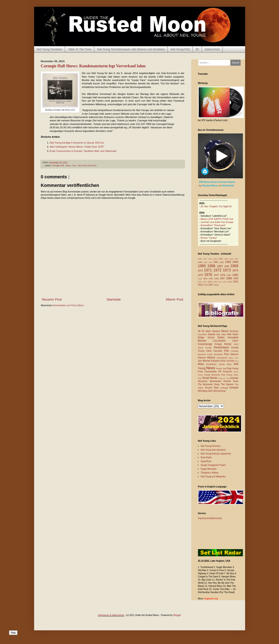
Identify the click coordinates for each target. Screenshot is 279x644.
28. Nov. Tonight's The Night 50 (216, 206)
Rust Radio (206, 457)
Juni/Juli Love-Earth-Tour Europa (217, 222)
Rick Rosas (227, 375)
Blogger (177, 615)
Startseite (114, 299)
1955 (227, 259)
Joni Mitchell (205, 361)
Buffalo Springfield (228, 337)
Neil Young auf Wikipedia (213, 477)
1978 (223, 275)
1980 (229, 275)
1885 (201, 259)
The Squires (228, 384)
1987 (223, 278)
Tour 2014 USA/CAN (87, 166)
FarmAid (219, 351)
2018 (216, 285)
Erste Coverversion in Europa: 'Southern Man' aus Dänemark (83, 151)
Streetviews (216, 381)
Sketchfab (228, 186)
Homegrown (223, 358)
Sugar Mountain (209, 469)
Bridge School (208, 337)
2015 (201, 285)
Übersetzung (219, 391)
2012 (225, 282)
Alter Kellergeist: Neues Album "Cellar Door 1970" (77, 147)
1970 (201, 271)
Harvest (202, 358)
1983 (201, 279)
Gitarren (234, 354)
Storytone (204, 381)
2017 (211, 285)
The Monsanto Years (209, 384)
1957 (236, 259)
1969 (234, 266)
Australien (203, 334)
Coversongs (206, 344)
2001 (210, 282)
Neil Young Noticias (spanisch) (216, 454)
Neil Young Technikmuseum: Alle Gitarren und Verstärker (131, 49)
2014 (236, 282)
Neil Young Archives (211, 446)
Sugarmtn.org (211, 599)
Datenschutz (212, 49)
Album (225, 331)
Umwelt (234, 388)
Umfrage (225, 388)
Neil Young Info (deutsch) (213, 450)
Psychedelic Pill (214, 372)
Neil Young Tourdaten (50, 49)
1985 (211, 279)
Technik (228, 381)
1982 (235, 275)
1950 (216, 259)
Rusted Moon (210, 186)
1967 (220, 266)
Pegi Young (233, 368)
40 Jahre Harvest (211, 331)
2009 (215, 282)
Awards (212, 334)
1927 (205, 259)
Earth (210, 351)
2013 (231, 282)
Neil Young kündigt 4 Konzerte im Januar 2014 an (77, 143)
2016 (206, 285)
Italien (232, 358)
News (68, 166)
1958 (201, 262)
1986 (217, 279)
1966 (212, 266)
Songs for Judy (224, 378)
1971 (209, 270)
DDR (236, 344)
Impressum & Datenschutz (111, 615)
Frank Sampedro (216, 354)
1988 (230, 278)
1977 (217, 275)
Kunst (223, 361)
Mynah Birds (226, 364)
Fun (227, 354)
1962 (222, 262)
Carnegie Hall (58, 166)
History (212, 358)
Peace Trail (222, 369)
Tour (75, 166)
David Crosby (206, 348)
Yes (13, 633)
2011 (220, 282)
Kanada (215, 361)
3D (197, 49)
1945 (211, 259)
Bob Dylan (233, 334)
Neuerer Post (52, 299)
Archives (234, 331)
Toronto (209, 388)
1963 (229, 262)
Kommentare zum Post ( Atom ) (68, 305)
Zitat (210, 391)
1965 (203, 266)
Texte (236, 381)
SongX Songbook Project (213, 465)
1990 (236, 278)
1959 (206, 262)
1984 (206, 279)
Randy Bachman (213, 375)
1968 (227, 266)
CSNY (235, 341)
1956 (232, 259)
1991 (200, 282)
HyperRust (206, 461)
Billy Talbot (222, 334)
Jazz (236, 358)
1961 (216, 262)
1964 (235, 262)
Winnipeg (203, 391)
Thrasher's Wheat (210, 473)
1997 (205, 282)
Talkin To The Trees (80, 49)
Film (228, 351)
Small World (210, 378)
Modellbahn (212, 364)
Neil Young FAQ (180, 49)
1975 (201, 275)
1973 (228, 270)
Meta (202, 364)
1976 (209, 275)
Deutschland (223, 347)
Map (237, 361)
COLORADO (222, 341)
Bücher (205, 341)
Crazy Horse (224, 344)
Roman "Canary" (209, 238)
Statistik (234, 378)
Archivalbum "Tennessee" (213, 225)
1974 (235, 271)
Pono (201, 372)
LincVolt (230, 361)
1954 (221, 259)
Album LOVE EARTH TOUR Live (217, 219)
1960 (211, 262)
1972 (218, 270)
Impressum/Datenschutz (210, 518)
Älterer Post (174, 299)
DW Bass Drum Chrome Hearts (217, 182)
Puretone (228, 372)
